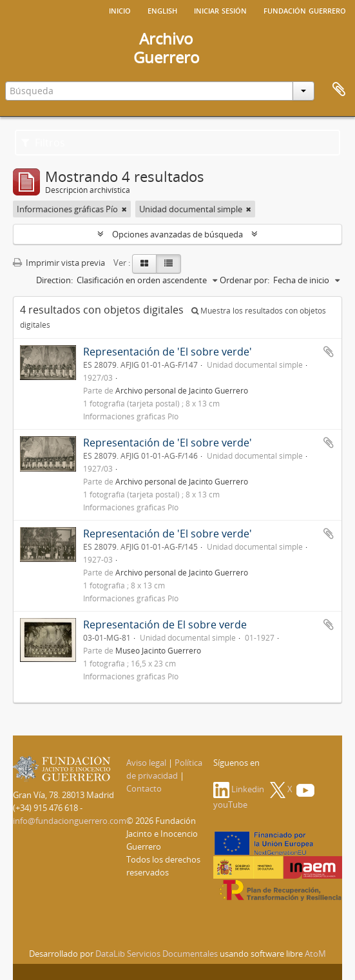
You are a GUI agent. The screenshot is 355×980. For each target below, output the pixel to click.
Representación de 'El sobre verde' (168, 352)
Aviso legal (146, 763)
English (162, 10)
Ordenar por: (245, 280)
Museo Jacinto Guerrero (158, 650)
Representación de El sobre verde (165, 625)
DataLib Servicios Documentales (157, 954)
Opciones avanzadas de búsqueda (177, 234)
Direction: (54, 280)
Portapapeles (339, 90)
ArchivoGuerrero (167, 48)
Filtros (43, 143)
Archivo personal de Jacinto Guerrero (182, 390)
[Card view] (144, 264)
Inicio (120, 10)
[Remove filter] (124, 209)
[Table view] (168, 264)
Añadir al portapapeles (329, 352)
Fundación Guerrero (305, 10)
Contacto (144, 788)
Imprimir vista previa (59, 263)
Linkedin (239, 789)
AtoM (315, 954)
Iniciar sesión (220, 10)
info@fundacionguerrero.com (70, 821)
